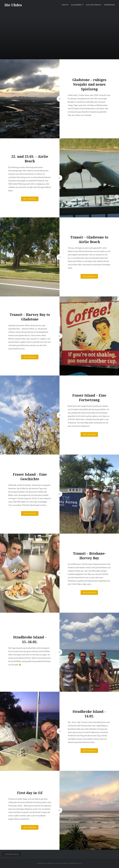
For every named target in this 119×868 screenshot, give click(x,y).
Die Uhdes (13, 5)
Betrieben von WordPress (46, 863)
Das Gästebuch (94, 5)
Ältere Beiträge (12, 854)
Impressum (109, 5)
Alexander (76, 5)
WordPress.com (76, 863)
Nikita (65, 5)
